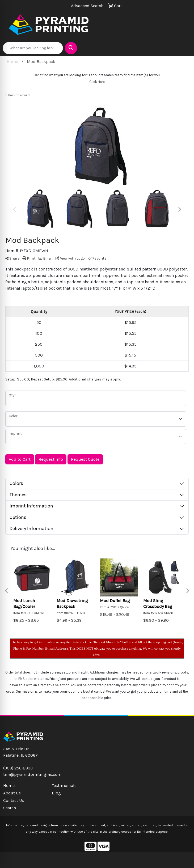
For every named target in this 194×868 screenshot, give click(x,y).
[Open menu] (183, 48)
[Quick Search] (33, 48)
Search (10, 808)
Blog (56, 793)
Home (9, 786)
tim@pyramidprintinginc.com (32, 774)
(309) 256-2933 (18, 768)
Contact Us (14, 800)
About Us (12, 793)
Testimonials (64, 786)
